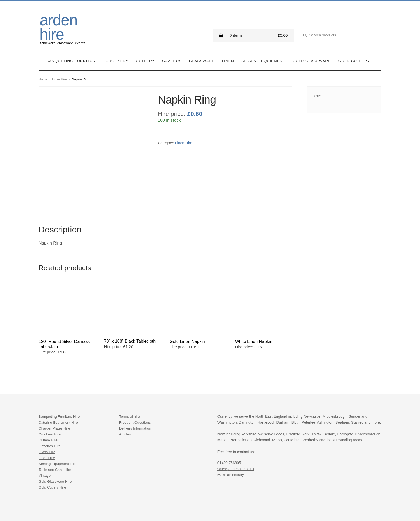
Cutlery (145, 59)
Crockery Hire (50, 402)
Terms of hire (130, 384)
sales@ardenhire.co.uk (236, 436)
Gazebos (172, 59)
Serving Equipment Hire (58, 431)
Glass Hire (47, 419)
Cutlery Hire (48, 407)
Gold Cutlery (354, 59)
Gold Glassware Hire (55, 449)
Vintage (45, 443)
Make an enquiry (231, 442)
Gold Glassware (312, 59)
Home (43, 77)
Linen (228, 59)
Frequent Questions (135, 390)
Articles (125, 402)
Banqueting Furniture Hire (60, 384)
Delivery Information (136, 396)
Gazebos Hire (50, 413)
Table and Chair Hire (55, 437)
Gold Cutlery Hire (53, 455)
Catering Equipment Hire (59, 390)
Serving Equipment (263, 59)
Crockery (117, 59)
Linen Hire (60, 77)
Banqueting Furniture (72, 59)
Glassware (202, 59)
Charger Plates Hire (55, 396)
